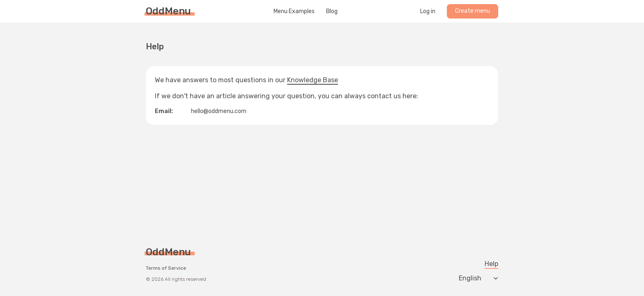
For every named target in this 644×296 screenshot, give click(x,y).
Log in (428, 12)
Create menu (473, 11)
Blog (332, 12)
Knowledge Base (313, 80)
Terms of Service (166, 268)
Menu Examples (294, 12)
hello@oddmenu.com (219, 111)
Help (491, 264)
